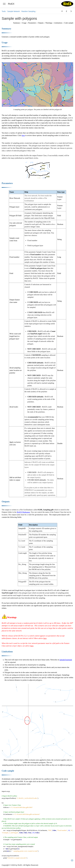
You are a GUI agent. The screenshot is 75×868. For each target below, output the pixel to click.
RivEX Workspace (23, 512)
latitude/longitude (66, 660)
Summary (17, 23)
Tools (4, 11)
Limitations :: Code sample (64, 23)
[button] (62, 11)
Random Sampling (28, 11)
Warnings (49, 23)
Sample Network (14, 11)
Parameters (32, 23)
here (23, 135)
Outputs (41, 23)
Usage (24, 23)
